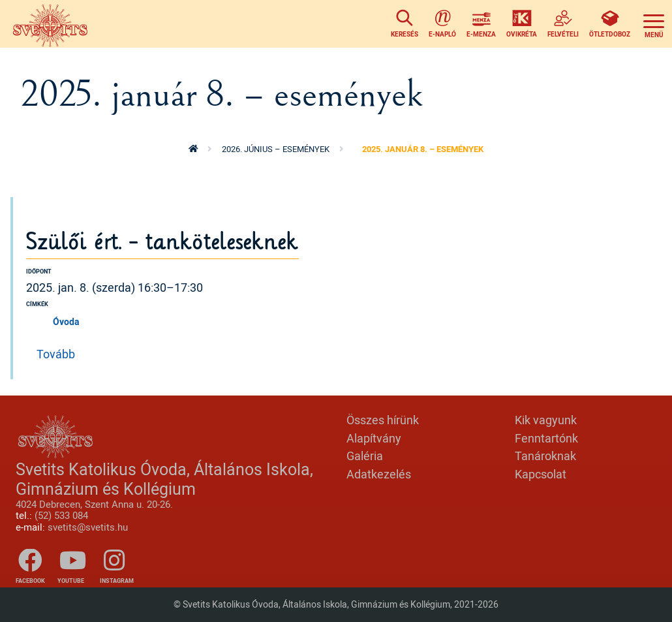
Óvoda (66, 321)
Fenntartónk (546, 438)
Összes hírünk (383, 420)
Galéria (365, 456)
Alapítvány (374, 438)
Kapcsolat (541, 474)
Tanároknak (545, 456)
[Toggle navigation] (654, 24)
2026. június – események (276, 149)
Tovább (56, 354)
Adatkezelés (379, 474)
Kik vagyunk (546, 420)
